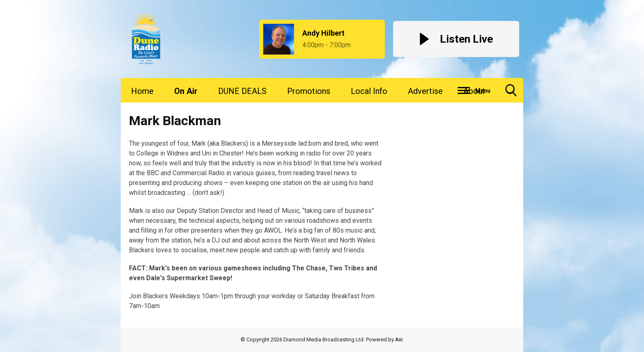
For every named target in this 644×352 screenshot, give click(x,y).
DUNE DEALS (242, 91)
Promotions (309, 91)
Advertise (425, 91)
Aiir (399, 339)
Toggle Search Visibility (511, 93)
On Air (186, 91)
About (474, 91)
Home (142, 91)
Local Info (369, 91)
